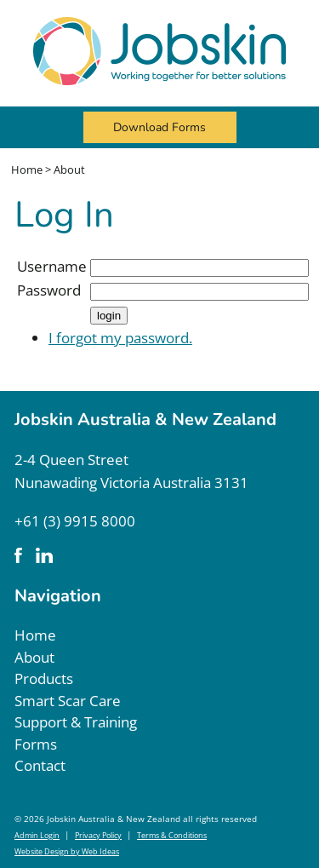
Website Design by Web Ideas (67, 851)
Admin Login (37, 835)
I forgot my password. (120, 338)
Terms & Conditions (172, 835)
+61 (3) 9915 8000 (75, 521)
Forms (36, 744)
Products (44, 678)
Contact (40, 765)
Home (27, 170)
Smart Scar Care (68, 701)
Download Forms (159, 127)
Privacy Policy (98, 835)
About (69, 170)
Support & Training (76, 722)
